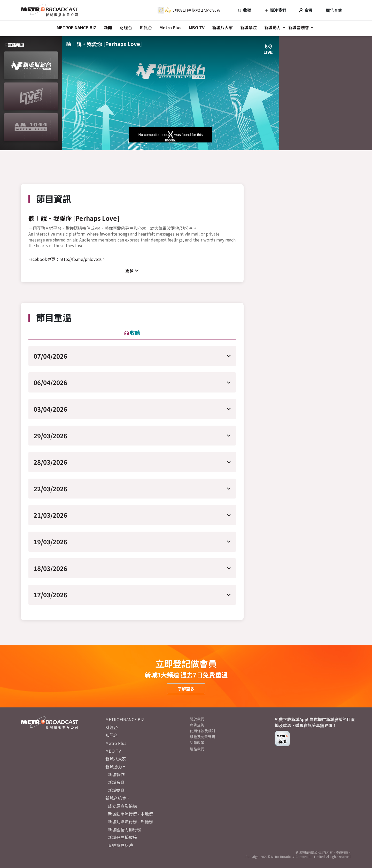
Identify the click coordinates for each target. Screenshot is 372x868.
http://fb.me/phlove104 (82, 259)
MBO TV (197, 27)
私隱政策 (197, 743)
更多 (129, 270)
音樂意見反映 (120, 845)
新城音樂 (116, 782)
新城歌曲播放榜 (122, 837)
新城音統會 (299, 27)
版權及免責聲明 (203, 737)
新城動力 (273, 27)
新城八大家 (222, 27)
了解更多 (186, 689)
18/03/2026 (50, 568)
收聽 (245, 10)
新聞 (108, 27)
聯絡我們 (197, 749)
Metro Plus (170, 27)
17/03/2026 (50, 595)
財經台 (126, 27)
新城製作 (116, 774)
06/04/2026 (50, 382)
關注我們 (275, 10)
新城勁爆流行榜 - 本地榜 (130, 814)
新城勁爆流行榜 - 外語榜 (130, 821)
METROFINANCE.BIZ (76, 27)
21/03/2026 (50, 515)
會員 (306, 10)
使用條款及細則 (203, 731)
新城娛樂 (116, 790)
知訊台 (146, 27)
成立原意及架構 (122, 806)
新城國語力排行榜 (125, 829)
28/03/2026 (50, 462)
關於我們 (197, 719)
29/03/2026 (50, 436)
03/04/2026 (50, 409)
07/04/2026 (50, 356)
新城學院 (249, 27)
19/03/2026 (50, 542)
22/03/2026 (50, 489)
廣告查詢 (334, 10)
